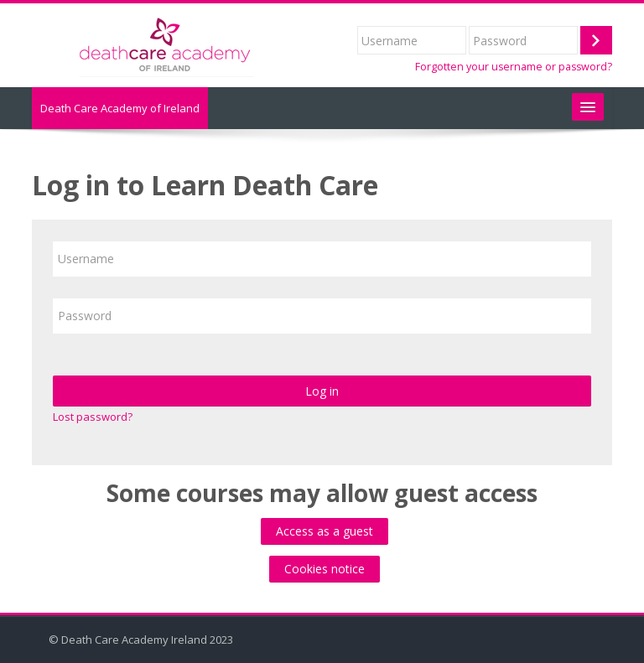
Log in (322, 391)
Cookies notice (325, 569)
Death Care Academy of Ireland (120, 108)
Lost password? (93, 417)
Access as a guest (325, 531)
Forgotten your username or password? (514, 67)
